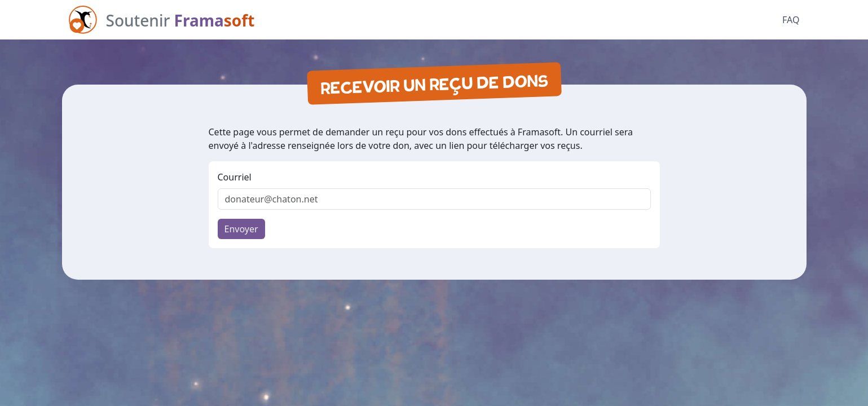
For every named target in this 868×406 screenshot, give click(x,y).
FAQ (791, 20)
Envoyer (241, 229)
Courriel (235, 177)
